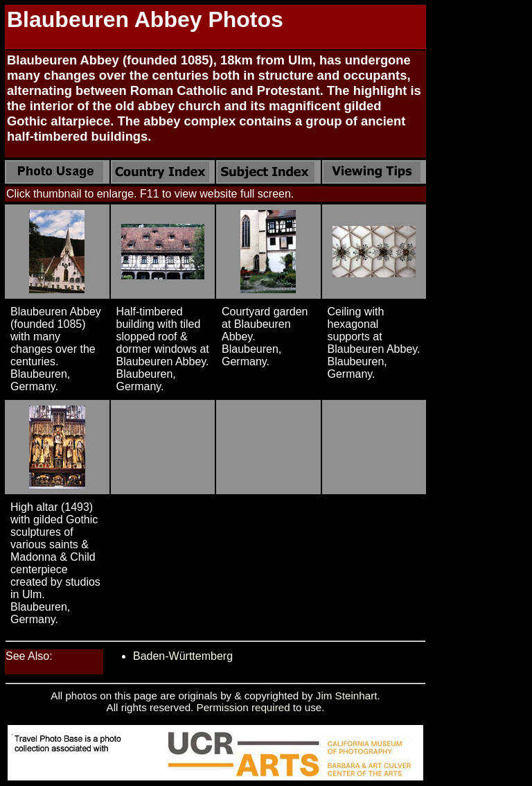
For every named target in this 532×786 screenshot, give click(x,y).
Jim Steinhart (347, 696)
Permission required (243, 707)
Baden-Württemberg (183, 656)
